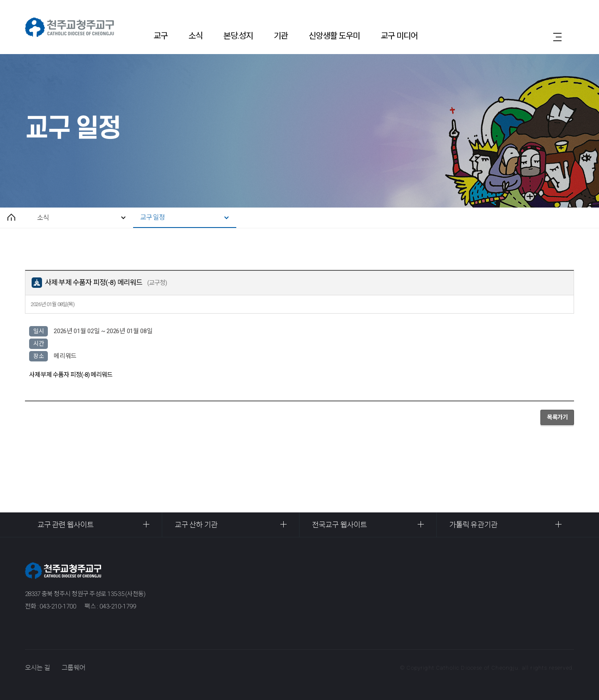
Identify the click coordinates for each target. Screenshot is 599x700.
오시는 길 (37, 668)
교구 (161, 36)
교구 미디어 (399, 36)
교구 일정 (153, 217)
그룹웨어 (73, 668)
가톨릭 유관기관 (473, 525)
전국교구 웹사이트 (339, 525)
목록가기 (557, 417)
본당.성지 (238, 36)
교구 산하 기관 (196, 525)
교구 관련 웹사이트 (66, 525)
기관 (281, 36)
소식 (196, 36)
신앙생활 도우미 (334, 36)
